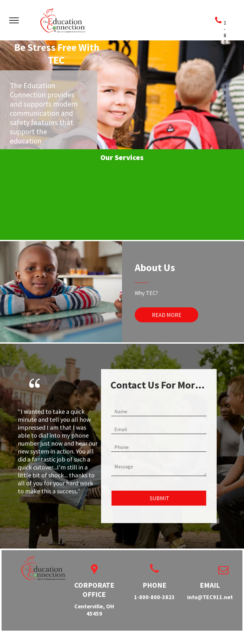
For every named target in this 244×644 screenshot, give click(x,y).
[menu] (14, 20)
